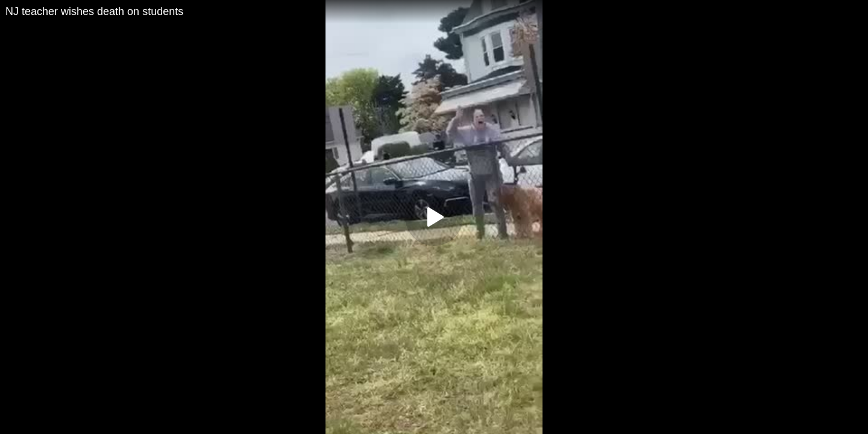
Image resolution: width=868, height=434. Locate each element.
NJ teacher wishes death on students (94, 11)
